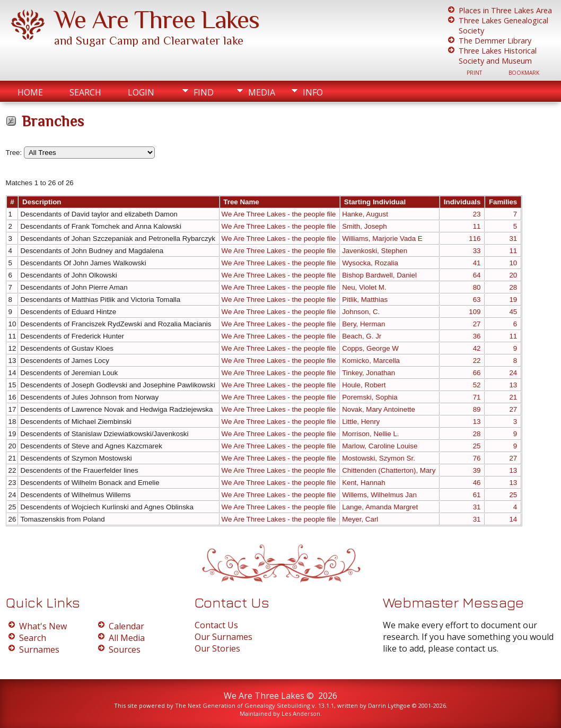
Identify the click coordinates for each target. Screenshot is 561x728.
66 (477, 373)
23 (477, 214)
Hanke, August (365, 214)
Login (141, 92)
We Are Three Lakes (157, 20)
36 (477, 336)
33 (477, 251)
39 (477, 470)
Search (85, 92)
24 (513, 373)
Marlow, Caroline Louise (380, 446)
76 (477, 458)
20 (513, 275)
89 (477, 409)
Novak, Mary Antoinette (379, 409)
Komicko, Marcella (371, 361)
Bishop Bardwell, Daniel (379, 275)
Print (474, 73)
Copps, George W (370, 348)
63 (477, 300)
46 (477, 483)
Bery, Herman (363, 324)
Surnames (39, 649)
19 (513, 300)
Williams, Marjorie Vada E (382, 239)
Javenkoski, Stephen (375, 251)
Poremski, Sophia (370, 397)
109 (475, 312)
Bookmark (524, 73)
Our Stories (217, 648)
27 (477, 324)
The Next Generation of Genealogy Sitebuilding (243, 705)
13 (513, 385)
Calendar (126, 626)
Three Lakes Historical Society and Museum (498, 56)
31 (513, 239)
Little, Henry (361, 422)
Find (204, 92)
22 (477, 361)
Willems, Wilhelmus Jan (379, 495)
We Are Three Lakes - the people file (279, 214)
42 (477, 348)
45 (513, 312)
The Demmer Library (495, 41)
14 (513, 519)
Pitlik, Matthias (365, 300)
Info (313, 92)
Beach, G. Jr (362, 336)
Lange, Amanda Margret (380, 507)
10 (513, 263)
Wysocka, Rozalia (370, 263)
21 (513, 397)
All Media (127, 638)
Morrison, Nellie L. (370, 434)
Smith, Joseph (364, 226)
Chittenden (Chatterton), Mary (389, 470)
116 (475, 239)
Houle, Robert (364, 385)
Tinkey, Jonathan (369, 373)
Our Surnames (223, 637)
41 (477, 263)
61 (477, 495)
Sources (125, 649)
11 (477, 226)
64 (477, 275)
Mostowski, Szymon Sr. (379, 458)
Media (262, 92)
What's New (43, 626)
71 (477, 397)
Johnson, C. (361, 312)
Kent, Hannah (364, 483)
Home (30, 92)
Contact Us (216, 625)
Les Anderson (301, 713)
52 (477, 385)
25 (477, 446)
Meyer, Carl (360, 519)
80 (477, 287)
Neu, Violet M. (364, 287)
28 (513, 287)
